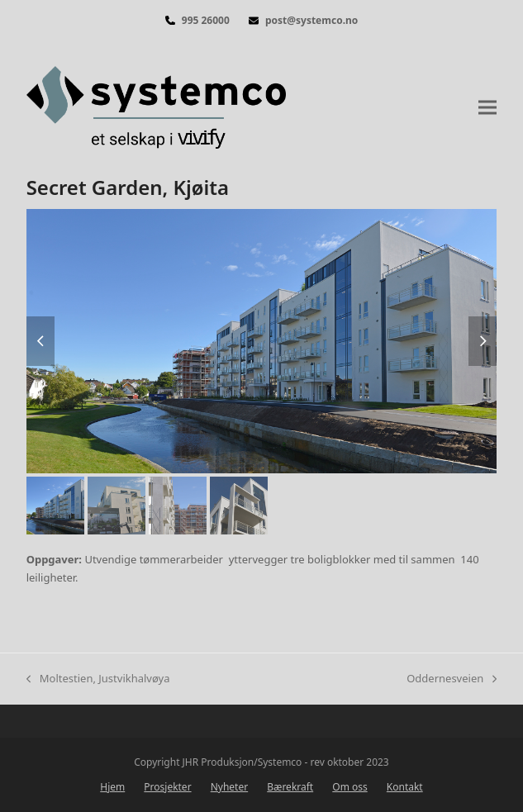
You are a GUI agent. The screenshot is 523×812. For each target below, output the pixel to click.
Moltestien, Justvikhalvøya (98, 679)
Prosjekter (167, 787)
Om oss (349, 787)
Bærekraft (290, 787)
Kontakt (405, 787)
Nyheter (229, 787)
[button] (487, 107)
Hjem (112, 787)
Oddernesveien (452, 679)
